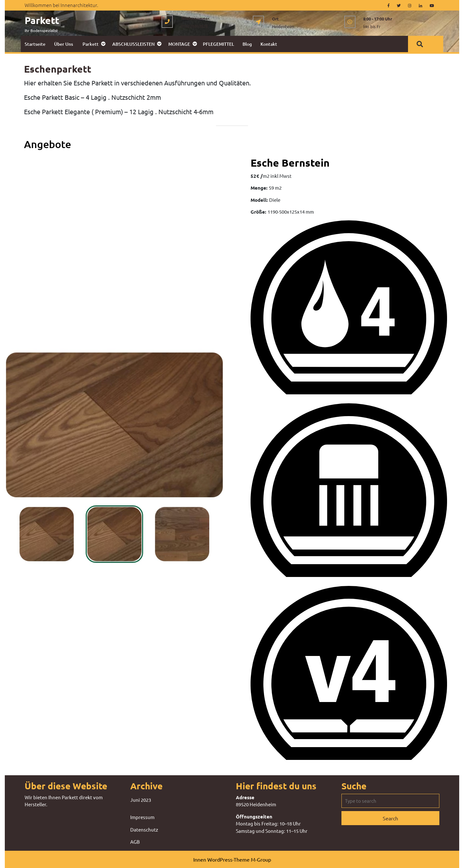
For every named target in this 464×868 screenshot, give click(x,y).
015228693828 (194, 26)
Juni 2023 (141, 800)
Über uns (64, 44)
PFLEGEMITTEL (218, 44)
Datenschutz (144, 829)
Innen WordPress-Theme (221, 859)
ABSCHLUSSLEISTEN (133, 44)
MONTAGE (179, 44)
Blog (247, 44)
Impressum (142, 817)
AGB (135, 842)
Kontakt (269, 44)
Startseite (35, 44)
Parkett (42, 20)
